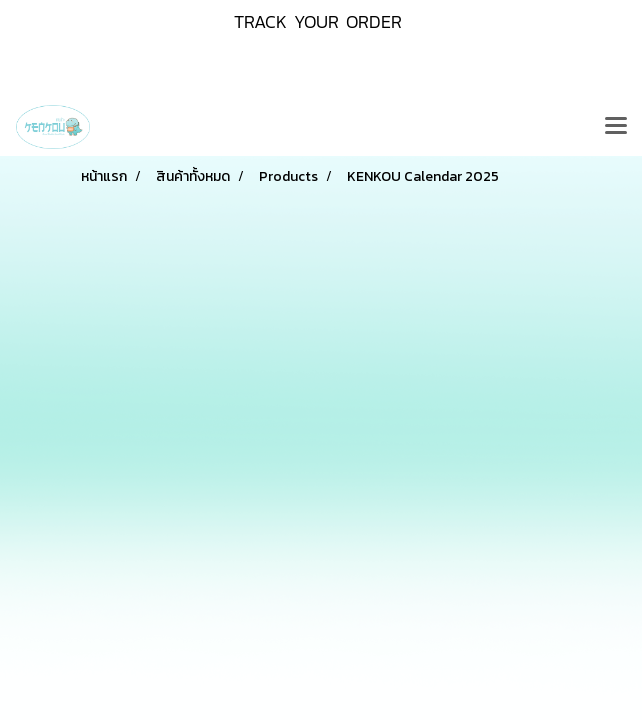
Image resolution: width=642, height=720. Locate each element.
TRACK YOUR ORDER (318, 21)
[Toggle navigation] (616, 127)
